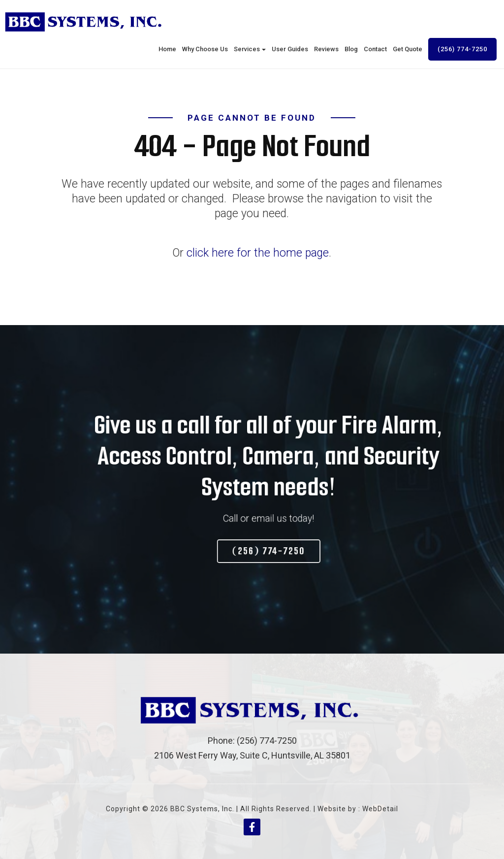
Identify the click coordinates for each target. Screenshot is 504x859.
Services (250, 49)
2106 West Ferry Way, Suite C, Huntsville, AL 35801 (252, 755)
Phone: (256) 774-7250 (252, 741)
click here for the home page (258, 253)
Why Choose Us (205, 49)
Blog (351, 49)
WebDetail (380, 809)
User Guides (290, 49)
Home (167, 49)
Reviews (326, 49)
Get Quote (408, 49)
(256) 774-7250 (462, 49)
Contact (375, 49)
